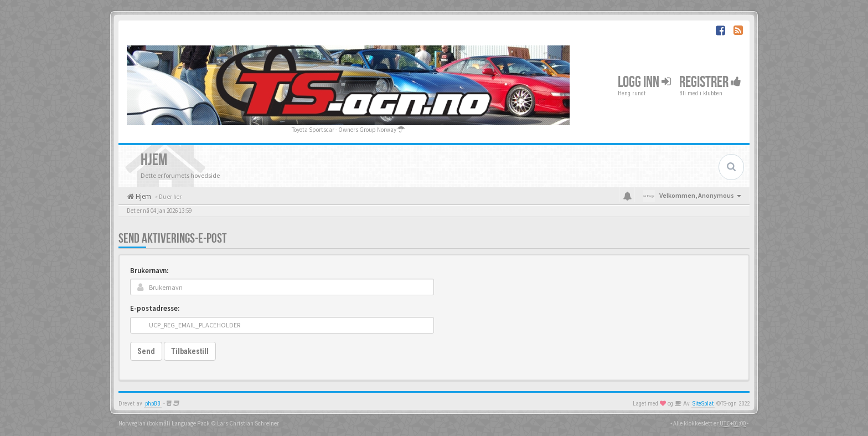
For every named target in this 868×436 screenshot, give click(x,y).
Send (146, 351)
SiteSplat (703, 404)
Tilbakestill (190, 351)
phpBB (153, 404)
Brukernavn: (149, 271)
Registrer (710, 82)
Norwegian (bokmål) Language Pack (164, 423)
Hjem (143, 196)
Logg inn (644, 82)
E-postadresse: (155, 308)
